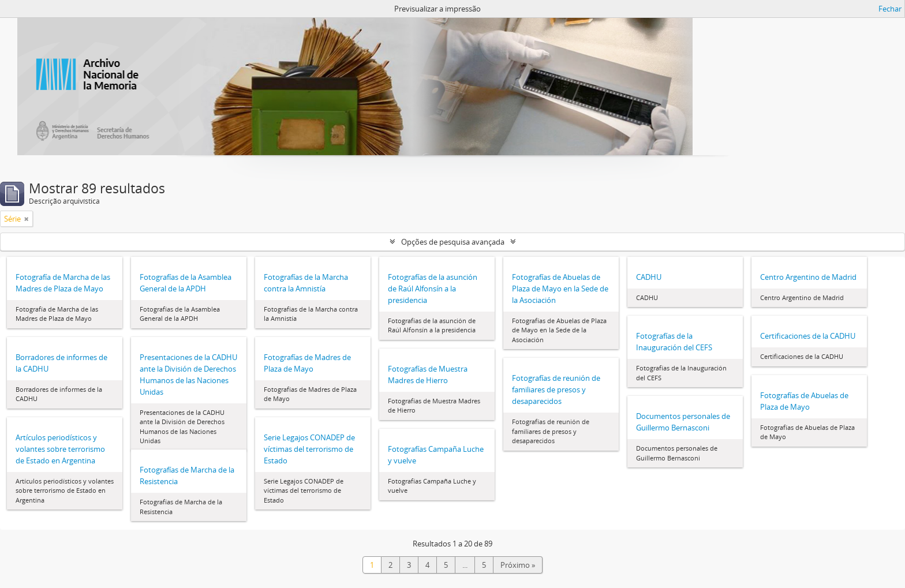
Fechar (890, 9)
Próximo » (518, 565)
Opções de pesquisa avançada (453, 242)
